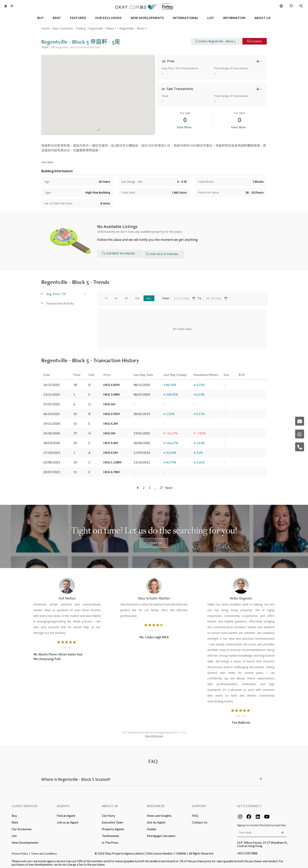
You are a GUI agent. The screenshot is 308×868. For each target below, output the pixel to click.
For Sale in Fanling (163, 253)
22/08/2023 (52, 460)
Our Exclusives (22, 827)
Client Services (25, 804)
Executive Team (112, 820)
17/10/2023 (52, 450)
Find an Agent (66, 813)
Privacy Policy (20, 851)
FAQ (195, 813)
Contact (255, 41)
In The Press (110, 840)
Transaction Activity (60, 301)
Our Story (108, 813)
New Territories (63, 28)
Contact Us (154, 541)
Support (199, 804)
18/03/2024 (52, 441)
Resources (156, 804)
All (149, 296)
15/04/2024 (52, 431)
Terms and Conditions (44, 851)
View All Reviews (154, 734)
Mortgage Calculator (161, 833)
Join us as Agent (68, 820)
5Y (126, 296)
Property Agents (113, 827)
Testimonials (110, 833)
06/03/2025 (52, 412)
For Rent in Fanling (119, 253)
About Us (110, 804)
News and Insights (159, 813)
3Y (116, 296)
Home (45, 28)
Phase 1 (111, 28)
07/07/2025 (52, 402)
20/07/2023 (52, 470)
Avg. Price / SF (56, 292)
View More (184, 127)
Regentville (96, 28)
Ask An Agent (156, 820)
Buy (14, 813)
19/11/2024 (52, 421)
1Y (106, 296)
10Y (137, 296)
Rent (15, 820)
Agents (63, 804)
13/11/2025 (52, 392)
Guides (152, 827)
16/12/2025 (52, 382)
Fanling (81, 28)
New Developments (25, 840)
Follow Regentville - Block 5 (215, 41)
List (14, 833)
